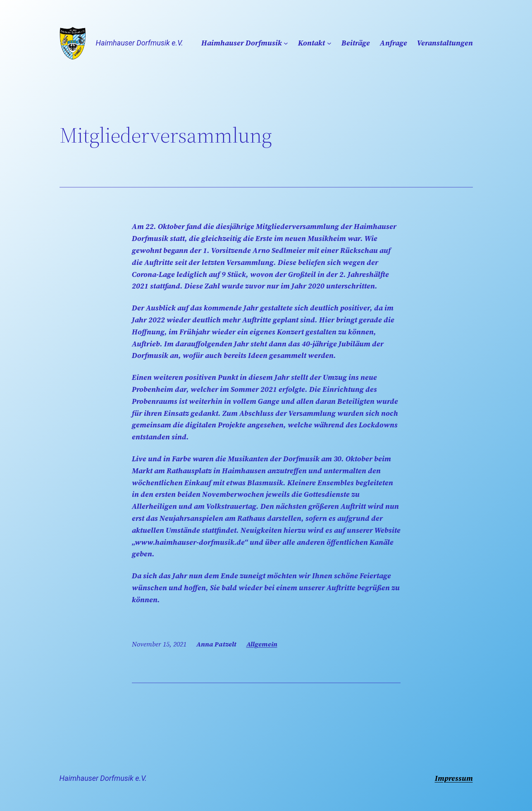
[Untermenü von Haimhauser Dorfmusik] (286, 43)
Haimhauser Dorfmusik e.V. (140, 43)
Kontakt (311, 43)
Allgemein (262, 644)
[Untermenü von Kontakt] (329, 43)
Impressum (454, 778)
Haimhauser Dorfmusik (242, 43)
